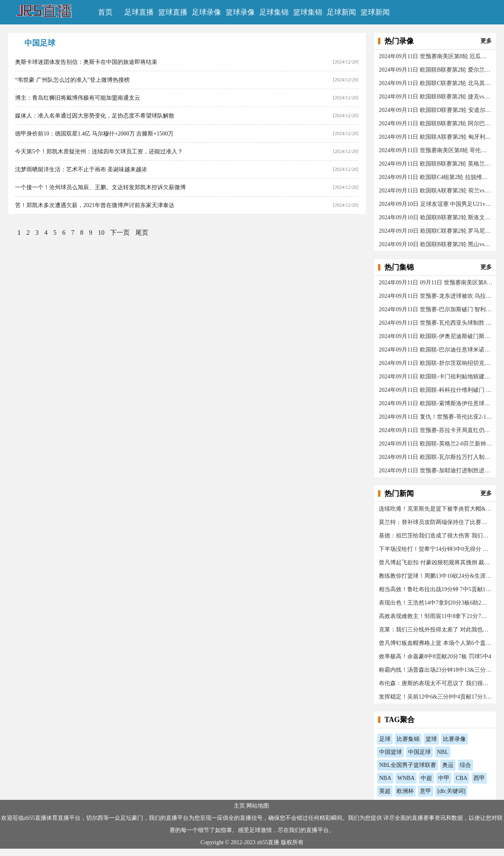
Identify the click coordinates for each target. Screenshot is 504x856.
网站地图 (259, 806)
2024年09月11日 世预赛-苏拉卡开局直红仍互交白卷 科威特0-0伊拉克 (436, 430)
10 (101, 233)
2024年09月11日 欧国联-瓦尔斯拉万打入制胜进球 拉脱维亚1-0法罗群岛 (436, 457)
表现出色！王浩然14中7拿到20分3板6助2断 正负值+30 (436, 603)
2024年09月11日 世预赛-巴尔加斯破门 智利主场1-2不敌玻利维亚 (436, 309)
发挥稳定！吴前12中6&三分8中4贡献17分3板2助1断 (436, 697)
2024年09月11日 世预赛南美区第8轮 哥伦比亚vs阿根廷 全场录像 (436, 150)
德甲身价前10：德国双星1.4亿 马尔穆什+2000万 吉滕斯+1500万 (94, 134)
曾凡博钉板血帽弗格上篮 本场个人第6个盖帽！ (436, 643)
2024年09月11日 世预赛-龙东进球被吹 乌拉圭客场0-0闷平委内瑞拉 (436, 296)
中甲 (444, 778)
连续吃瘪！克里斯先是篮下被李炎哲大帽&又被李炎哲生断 (436, 509)
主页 (240, 806)
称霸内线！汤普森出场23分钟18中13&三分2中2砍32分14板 (436, 670)
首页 (105, 12)
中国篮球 (391, 752)
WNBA (406, 778)
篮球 (431, 739)
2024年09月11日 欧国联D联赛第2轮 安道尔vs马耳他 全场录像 (436, 110)
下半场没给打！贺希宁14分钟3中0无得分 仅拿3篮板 (436, 549)
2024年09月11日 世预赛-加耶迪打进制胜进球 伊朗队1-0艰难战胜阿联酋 (436, 471)
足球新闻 (341, 12)
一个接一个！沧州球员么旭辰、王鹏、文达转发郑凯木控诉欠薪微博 (100, 187)
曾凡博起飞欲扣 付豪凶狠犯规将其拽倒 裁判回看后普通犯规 (436, 562)
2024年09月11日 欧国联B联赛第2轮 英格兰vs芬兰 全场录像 (436, 164)
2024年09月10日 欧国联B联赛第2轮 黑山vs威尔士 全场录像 (436, 244)
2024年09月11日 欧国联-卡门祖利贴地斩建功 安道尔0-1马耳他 (436, 377)
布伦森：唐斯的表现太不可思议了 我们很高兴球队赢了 (436, 683)
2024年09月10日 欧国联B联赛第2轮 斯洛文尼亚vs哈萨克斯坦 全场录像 (436, 217)
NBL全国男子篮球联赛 (408, 765)
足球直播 (139, 12)
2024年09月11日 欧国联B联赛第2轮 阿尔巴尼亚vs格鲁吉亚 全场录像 (436, 123)
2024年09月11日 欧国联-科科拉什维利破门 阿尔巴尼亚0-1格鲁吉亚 (436, 390)
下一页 (120, 233)
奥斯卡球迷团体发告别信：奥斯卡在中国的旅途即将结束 (86, 62)
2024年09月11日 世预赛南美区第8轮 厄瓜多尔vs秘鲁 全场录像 (436, 56)
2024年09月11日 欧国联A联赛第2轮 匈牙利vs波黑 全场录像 (436, 137)
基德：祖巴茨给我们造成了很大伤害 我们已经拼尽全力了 (436, 536)
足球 (385, 739)
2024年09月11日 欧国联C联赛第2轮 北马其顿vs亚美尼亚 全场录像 (436, 83)
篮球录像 (240, 12)
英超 (385, 791)
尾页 (142, 233)
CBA (462, 778)
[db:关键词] (451, 791)
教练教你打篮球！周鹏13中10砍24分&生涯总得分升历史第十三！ (436, 576)
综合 (465, 765)
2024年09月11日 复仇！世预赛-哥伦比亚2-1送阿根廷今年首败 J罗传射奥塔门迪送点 (436, 417)
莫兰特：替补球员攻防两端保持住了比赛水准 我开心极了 (436, 522)
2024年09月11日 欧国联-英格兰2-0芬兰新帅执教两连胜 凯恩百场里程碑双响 (436, 444)
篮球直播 (173, 12)
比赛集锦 (408, 739)
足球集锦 (274, 12)
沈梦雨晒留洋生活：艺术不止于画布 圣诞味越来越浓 (81, 169)
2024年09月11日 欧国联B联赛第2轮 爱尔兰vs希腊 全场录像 (436, 70)
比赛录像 (454, 739)
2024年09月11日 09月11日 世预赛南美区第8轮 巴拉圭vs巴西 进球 (436, 283)
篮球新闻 (375, 12)
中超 (426, 778)
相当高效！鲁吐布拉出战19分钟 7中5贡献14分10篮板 (436, 589)
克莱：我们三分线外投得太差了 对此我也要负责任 (436, 630)
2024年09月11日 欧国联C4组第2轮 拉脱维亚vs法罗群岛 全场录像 (436, 177)
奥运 (448, 765)
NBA (385, 778)
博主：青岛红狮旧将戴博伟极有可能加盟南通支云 (78, 98)
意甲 (426, 791)
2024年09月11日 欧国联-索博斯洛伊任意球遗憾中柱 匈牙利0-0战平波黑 (436, 403)
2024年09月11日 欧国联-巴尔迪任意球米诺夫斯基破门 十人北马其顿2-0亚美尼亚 (436, 350)
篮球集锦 (308, 12)
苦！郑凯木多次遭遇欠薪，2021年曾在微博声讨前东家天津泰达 (95, 205)
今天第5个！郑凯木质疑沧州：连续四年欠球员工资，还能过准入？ (99, 152)
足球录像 (206, 12)
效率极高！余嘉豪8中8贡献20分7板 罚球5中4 (435, 656)
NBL (443, 752)
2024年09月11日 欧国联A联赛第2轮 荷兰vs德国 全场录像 (436, 191)
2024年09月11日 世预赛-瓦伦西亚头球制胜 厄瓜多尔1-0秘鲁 (436, 323)
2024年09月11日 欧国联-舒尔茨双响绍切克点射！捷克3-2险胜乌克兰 (436, 363)
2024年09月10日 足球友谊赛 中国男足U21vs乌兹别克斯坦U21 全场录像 (436, 204)
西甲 (479, 778)
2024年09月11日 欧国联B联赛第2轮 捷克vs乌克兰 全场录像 (436, 97)
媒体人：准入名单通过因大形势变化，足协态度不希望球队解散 (95, 116)
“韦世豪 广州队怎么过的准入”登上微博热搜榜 (72, 80)
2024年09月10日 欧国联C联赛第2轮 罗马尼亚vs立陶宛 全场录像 (436, 231)
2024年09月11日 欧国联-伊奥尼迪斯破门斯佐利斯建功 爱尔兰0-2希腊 (436, 336)
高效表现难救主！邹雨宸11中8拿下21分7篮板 (436, 616)
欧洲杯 (405, 791)
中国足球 (419, 752)
